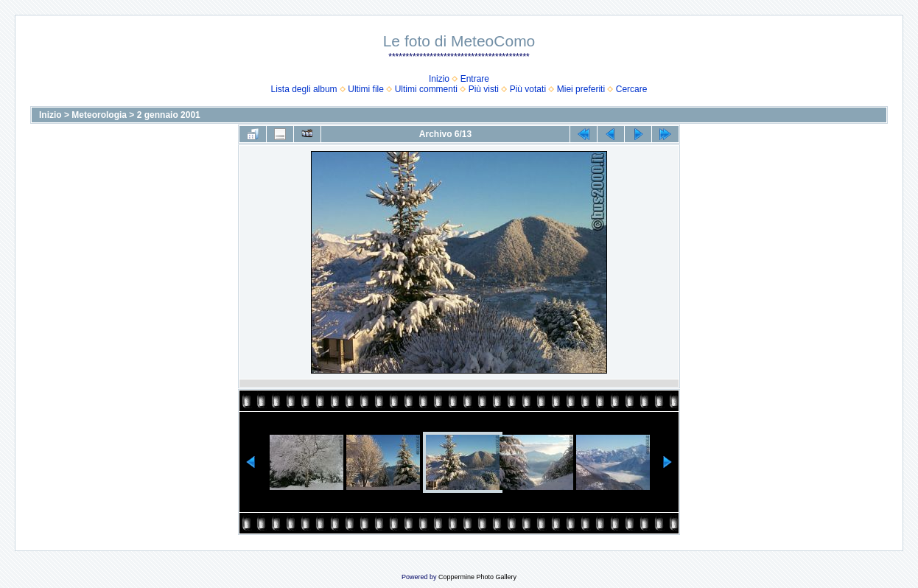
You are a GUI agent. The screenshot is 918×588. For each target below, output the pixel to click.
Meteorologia (99, 115)
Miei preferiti (581, 89)
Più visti (484, 89)
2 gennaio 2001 (169, 115)
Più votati (528, 89)
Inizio (439, 79)
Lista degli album (304, 89)
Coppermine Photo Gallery (477, 577)
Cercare (632, 89)
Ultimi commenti (426, 89)
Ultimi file (366, 89)
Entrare (475, 79)
